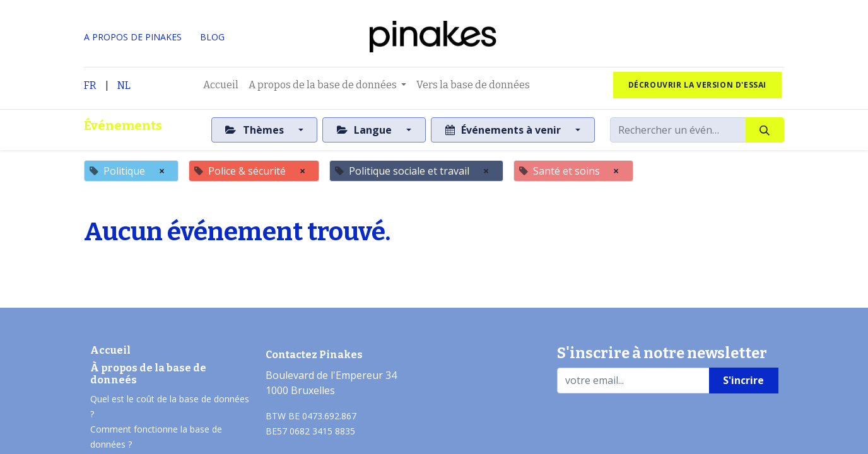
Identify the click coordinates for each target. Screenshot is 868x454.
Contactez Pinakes (314, 355)
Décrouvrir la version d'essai (697, 85)
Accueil (110, 350)
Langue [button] (366, 130)
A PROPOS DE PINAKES (133, 37)
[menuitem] (221, 85)
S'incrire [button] (743, 380)
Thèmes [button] (255, 130)
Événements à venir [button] (504, 130)
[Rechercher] (765, 130)
